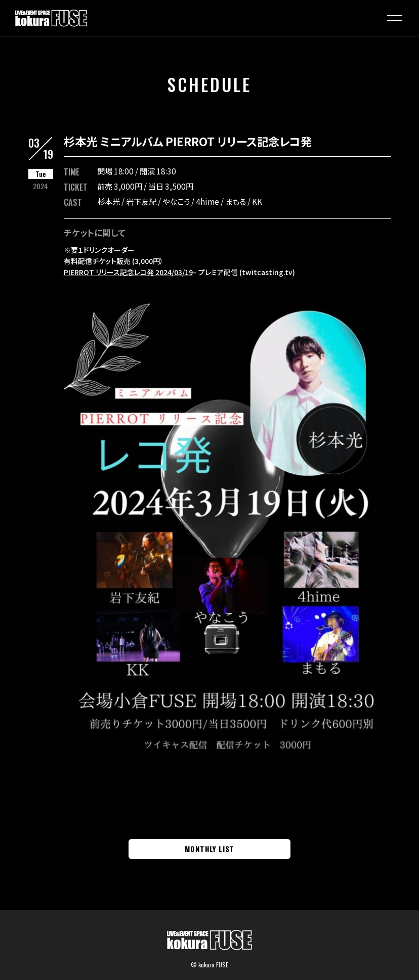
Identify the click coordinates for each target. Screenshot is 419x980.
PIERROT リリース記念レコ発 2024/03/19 (128, 272)
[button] (395, 18)
